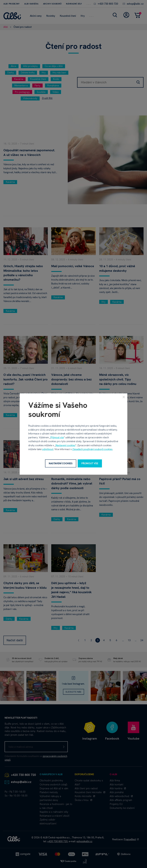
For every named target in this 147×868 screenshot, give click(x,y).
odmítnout (48, 449)
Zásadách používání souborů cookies (92, 449)
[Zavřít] (124, 397)
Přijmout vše (57, 437)
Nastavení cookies (65, 445)
